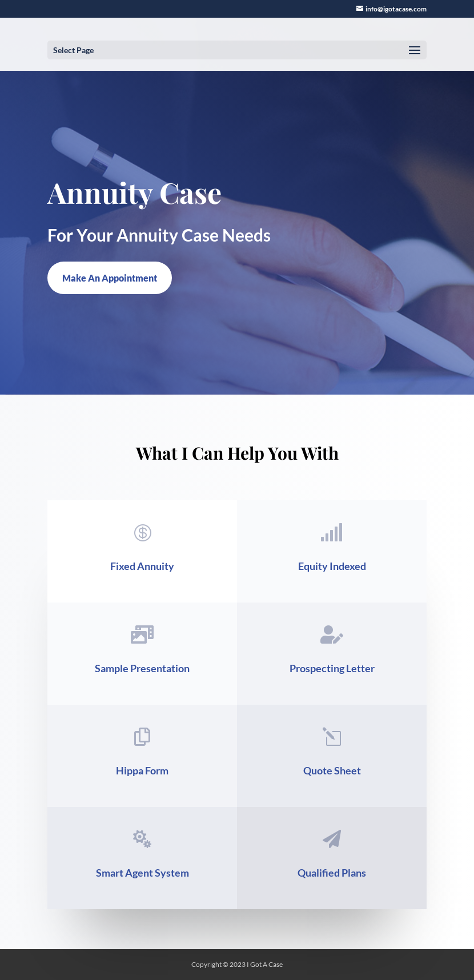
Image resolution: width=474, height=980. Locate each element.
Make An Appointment (110, 278)
